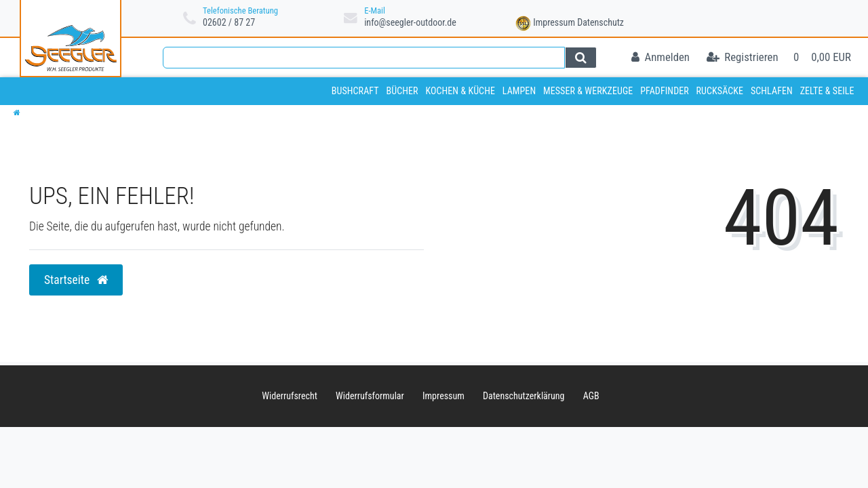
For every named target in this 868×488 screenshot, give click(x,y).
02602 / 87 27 (229, 22)
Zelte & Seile (827, 91)
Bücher (402, 91)
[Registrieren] (743, 58)
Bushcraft (355, 91)
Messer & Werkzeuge (588, 91)
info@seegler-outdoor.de (410, 22)
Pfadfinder (665, 91)
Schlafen (772, 91)
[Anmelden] (660, 58)
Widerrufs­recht (290, 396)
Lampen (519, 91)
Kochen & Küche (460, 91)
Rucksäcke (720, 91)
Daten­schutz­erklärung (524, 396)
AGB (591, 396)
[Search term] (364, 58)
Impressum (554, 22)
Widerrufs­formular (370, 396)
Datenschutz (600, 22)
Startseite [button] (76, 280)
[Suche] (581, 58)
